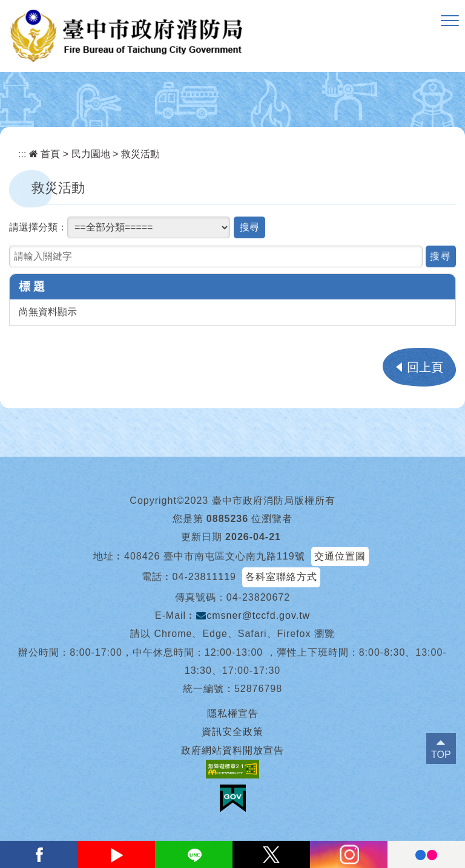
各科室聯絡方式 (281, 577)
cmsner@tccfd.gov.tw (253, 615)
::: (22, 154)
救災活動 (140, 154)
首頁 (45, 154)
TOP (441, 755)
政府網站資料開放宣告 (232, 750)
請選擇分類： (38, 227)
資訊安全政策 (232, 732)
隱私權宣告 (233, 713)
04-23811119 (204, 577)
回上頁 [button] (425, 367)
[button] (450, 21)
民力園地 (91, 154)
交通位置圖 (340, 556)
